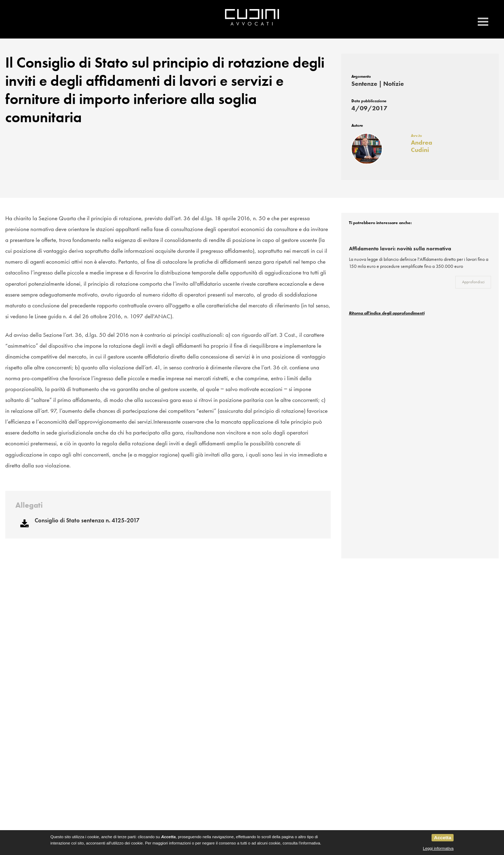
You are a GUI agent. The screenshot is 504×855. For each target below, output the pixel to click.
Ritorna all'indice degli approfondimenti (387, 315)
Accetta (443, 838)
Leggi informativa (438, 848)
